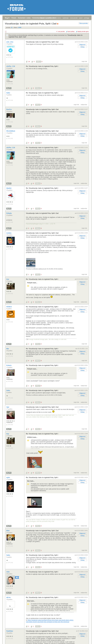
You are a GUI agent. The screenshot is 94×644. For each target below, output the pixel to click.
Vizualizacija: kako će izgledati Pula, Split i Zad (42, 42)
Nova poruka (84, 23)
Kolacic (9, 365)
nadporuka (84, 105)
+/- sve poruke (60, 31)
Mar (8, 349)
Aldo (8, 572)
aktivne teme (57, 18)
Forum (14, 18)
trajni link (84, 61)
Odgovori (82, 45)
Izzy (8, 279)
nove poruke (74, 18)
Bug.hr (7, 18)
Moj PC (9, 88)
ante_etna (10, 42)
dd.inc (9, 597)
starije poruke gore (83, 31)
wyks (8, 478)
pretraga (87, 18)
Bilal (8, 531)
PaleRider (10, 631)
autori (81, 18)
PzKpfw (9, 213)
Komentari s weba (24, 18)
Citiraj (82, 47)
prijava (42, 18)
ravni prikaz (71, 31)
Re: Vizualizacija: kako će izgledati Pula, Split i (42, 66)
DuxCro (9, 109)
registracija (49, 18)
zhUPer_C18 (11, 66)
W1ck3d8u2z (11, 131)
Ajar (8, 407)
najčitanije (66, 18)
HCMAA (9, 307)
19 (29, 62)
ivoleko (9, 233)
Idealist (9, 188)
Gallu (8, 93)
